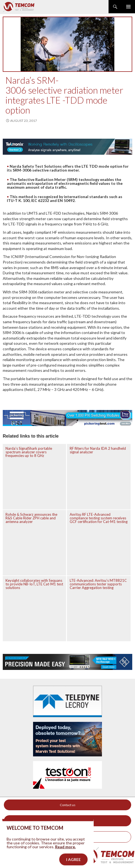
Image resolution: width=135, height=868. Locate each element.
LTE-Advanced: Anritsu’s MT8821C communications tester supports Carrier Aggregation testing (98, 584)
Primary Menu (128, 7)
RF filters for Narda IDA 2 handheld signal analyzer (98, 450)
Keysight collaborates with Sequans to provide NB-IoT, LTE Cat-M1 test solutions (34, 584)
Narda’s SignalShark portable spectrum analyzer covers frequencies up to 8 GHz (29, 452)
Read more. (65, 853)
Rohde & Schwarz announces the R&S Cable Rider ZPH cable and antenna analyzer (31, 518)
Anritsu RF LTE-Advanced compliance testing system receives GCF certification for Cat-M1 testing (99, 518)
